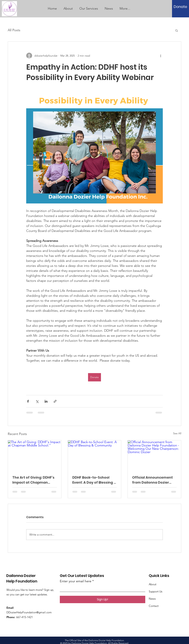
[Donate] (180, 7)
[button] (177, 30)
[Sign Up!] (103, 599)
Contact (154, 606)
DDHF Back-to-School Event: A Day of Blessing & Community (94, 480)
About (153, 584)
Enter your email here (76, 581)
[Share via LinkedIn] (46, 401)
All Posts (14, 30)
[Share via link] (55, 401)
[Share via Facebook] (28, 401)
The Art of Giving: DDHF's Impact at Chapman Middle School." (33, 480)
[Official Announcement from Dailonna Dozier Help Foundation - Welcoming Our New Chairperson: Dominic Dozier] (154, 455)
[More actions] (161, 56)
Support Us (156, 591)
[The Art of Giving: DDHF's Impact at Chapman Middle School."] (35, 455)
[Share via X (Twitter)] (37, 401)
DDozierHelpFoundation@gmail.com (29, 612)
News (152, 599)
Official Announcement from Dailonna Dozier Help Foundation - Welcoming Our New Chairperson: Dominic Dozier (152, 480)
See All (177, 433)
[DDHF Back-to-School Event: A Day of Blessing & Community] (95, 455)
